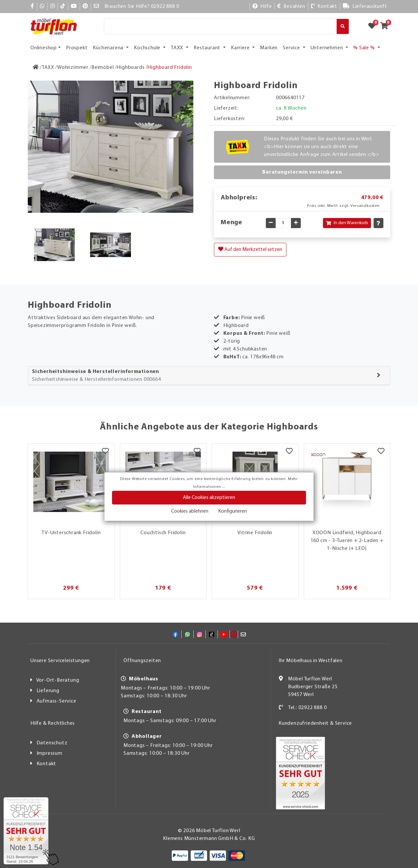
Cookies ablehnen (190, 511)
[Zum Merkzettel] (374, 26)
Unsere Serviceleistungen (60, 661)
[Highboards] (130, 68)
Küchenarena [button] (109, 48)
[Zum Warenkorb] (386, 26)
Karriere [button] (241, 48)
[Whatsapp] (42, 7)
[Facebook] (32, 7)
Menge (232, 223)
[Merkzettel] (105, 452)
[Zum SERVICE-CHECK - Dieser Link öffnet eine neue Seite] (26, 831)
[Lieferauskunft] (365, 7)
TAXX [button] (178, 48)
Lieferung (48, 691)
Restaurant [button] (208, 48)
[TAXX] (48, 68)
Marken (269, 48)
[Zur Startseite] (36, 68)
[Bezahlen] (291, 7)
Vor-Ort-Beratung (58, 680)
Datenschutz (52, 743)
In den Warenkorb (347, 223)
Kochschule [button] (148, 48)
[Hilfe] (262, 7)
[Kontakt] (324, 7)
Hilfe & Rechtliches (53, 723)
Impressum (49, 753)
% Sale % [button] (365, 48)
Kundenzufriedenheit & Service (315, 723)
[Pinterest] (85, 7)
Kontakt (47, 764)
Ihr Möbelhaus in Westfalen (311, 661)
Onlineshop (44, 48)
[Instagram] (53, 7)
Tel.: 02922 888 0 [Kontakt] (307, 708)
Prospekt (77, 48)
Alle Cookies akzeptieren (209, 498)
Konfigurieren (233, 511)
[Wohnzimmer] (73, 68)
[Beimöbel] (103, 68)
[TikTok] (63, 7)
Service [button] (292, 48)
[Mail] (96, 7)
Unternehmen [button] (328, 48)
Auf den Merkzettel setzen (250, 249)
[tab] (209, 376)
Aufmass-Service (56, 701)
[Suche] (220, 26)
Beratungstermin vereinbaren (302, 172)
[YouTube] (74, 7)
